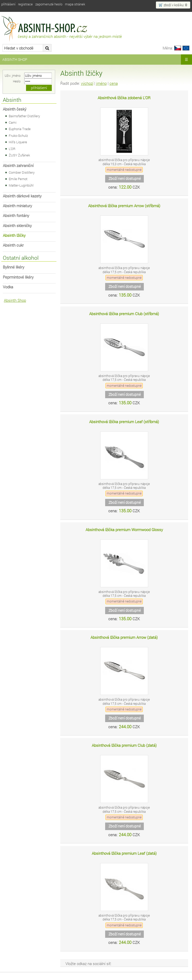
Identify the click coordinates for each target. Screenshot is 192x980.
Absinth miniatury (17, 206)
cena (114, 83)
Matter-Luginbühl (21, 185)
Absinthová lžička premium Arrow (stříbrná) (124, 206)
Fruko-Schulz (18, 136)
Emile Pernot (18, 179)
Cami (13, 122)
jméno (101, 83)
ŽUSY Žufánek (19, 155)
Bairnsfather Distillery (24, 116)
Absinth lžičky (14, 235)
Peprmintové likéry (18, 277)
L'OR (12, 149)
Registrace (25, 4)
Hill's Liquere (18, 142)
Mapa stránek (75, 4)
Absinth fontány (16, 216)
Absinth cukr (13, 245)
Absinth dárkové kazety (22, 196)
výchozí (87, 83)
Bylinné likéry (14, 267)
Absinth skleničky (17, 226)
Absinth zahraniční (18, 166)
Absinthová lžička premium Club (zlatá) (124, 745)
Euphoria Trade (20, 129)
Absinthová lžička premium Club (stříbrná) (124, 314)
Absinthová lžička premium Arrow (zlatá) (124, 637)
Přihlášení (8, 4)
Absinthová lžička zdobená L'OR (124, 98)
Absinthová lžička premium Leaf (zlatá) (124, 853)
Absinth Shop (15, 59)
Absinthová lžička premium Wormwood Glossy (124, 530)
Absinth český (15, 109)
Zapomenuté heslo (49, 4)
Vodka (8, 287)
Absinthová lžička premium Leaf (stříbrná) (124, 422)
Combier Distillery (22, 172)
